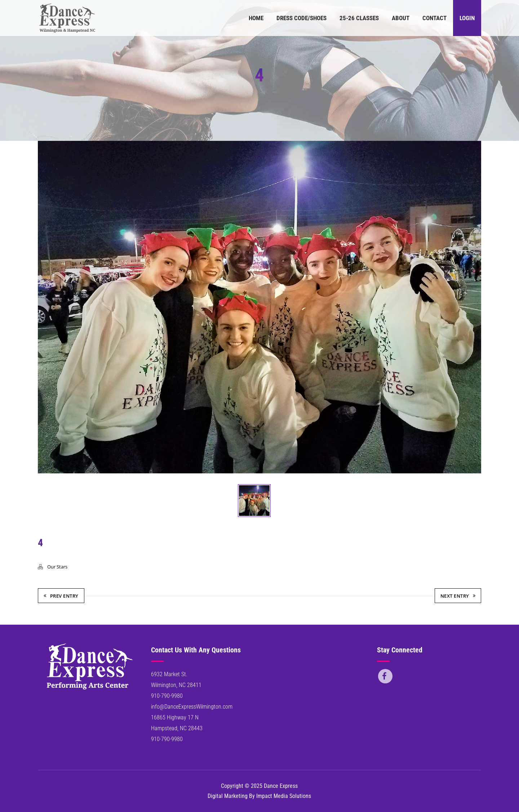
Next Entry (458, 596)
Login (467, 18)
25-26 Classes (359, 18)
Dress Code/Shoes (301, 18)
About (401, 18)
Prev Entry (61, 596)
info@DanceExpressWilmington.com (192, 707)
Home (256, 18)
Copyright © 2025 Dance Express (259, 786)
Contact (434, 18)
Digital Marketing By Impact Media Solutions (259, 796)
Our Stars (57, 567)
